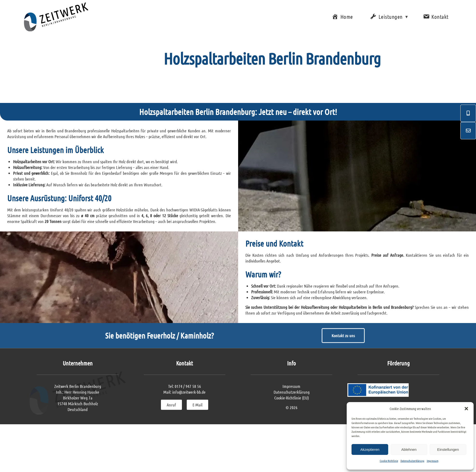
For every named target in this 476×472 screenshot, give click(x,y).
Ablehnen (409, 449)
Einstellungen (448, 449)
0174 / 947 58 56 (188, 399)
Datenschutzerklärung (412, 461)
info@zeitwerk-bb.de (189, 405)
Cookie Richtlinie (389, 461)
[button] (466, 409)
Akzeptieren (370, 449)
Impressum (433, 461)
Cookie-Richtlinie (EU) (292, 411)
